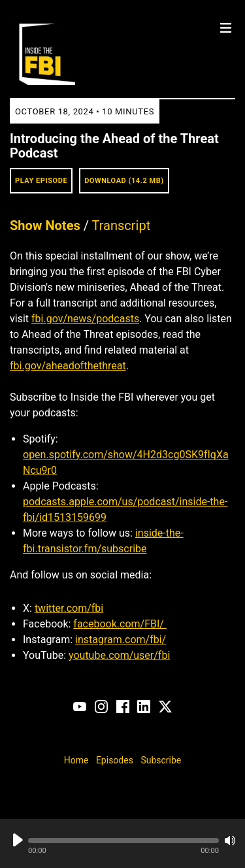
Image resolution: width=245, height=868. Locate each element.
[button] (123, 841)
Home (76, 760)
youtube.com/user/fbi (119, 655)
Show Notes (45, 225)
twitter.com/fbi (69, 608)
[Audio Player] (122, 843)
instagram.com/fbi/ (121, 640)
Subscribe (161, 760)
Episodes (115, 760)
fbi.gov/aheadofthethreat (68, 366)
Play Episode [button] (41, 181)
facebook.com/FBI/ (120, 624)
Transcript (122, 225)
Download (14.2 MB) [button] (124, 181)
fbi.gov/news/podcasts (85, 319)
